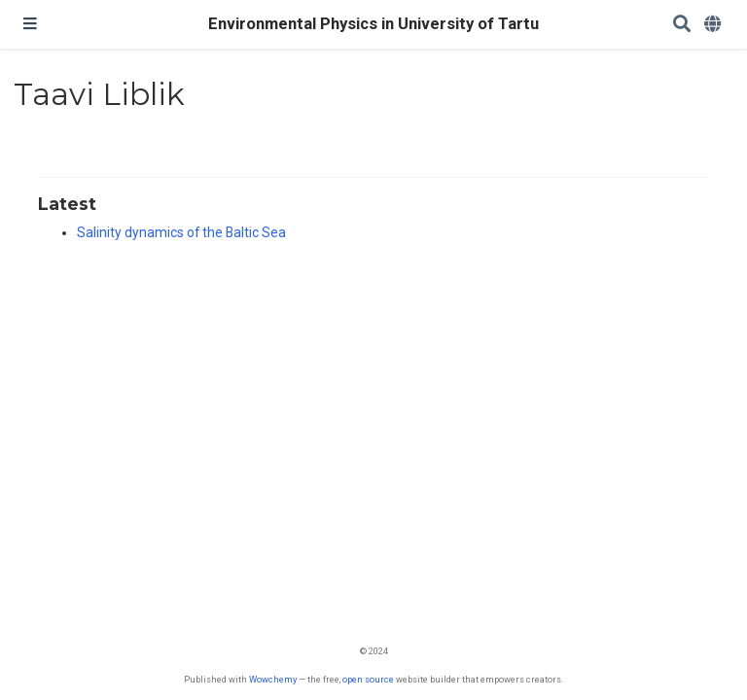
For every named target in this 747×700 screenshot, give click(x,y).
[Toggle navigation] (30, 24)
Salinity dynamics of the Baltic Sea (181, 232)
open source (368, 679)
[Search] (682, 25)
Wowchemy (273, 679)
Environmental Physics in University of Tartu (373, 24)
